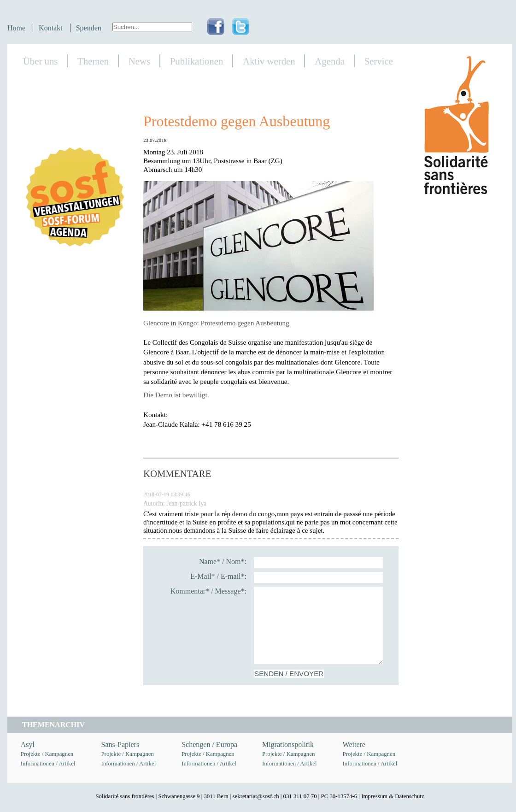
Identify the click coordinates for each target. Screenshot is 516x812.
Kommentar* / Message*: (208, 591)
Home (16, 28)
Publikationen (197, 61)
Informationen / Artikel (48, 764)
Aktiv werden (269, 61)
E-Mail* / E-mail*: (218, 576)
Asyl (28, 744)
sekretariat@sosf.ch (256, 796)
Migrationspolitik (288, 744)
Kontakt (51, 28)
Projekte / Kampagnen (47, 754)
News (139, 61)
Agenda (330, 61)
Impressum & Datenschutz (393, 796)
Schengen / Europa (209, 744)
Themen (93, 61)
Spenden (89, 28)
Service (379, 61)
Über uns (41, 61)
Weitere (354, 744)
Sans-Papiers (120, 744)
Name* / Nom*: (223, 562)
